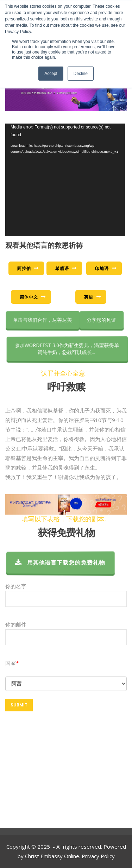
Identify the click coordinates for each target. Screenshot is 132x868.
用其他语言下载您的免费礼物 (63, 563)
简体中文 (29, 297)
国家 (11, 663)
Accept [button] (51, 74)
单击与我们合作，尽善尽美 (44, 320)
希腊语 (62, 268)
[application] (65, 180)
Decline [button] (81, 74)
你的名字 (66, 595)
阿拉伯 (24, 268)
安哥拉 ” (66, 684)
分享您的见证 (102, 320)
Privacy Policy (98, 856)
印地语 (102, 268)
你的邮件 (66, 633)
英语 (89, 297)
